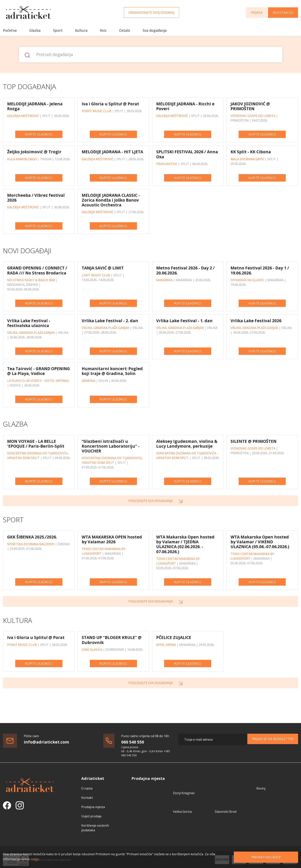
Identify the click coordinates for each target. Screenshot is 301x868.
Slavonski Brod (226, 812)
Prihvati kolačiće (266, 857)
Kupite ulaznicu (39, 134)
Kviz (103, 30)
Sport (58, 30)
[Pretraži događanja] (151, 55)
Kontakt (87, 798)
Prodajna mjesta (93, 807)
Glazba (35, 30)
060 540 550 (133, 742)
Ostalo (125, 30)
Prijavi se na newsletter (273, 739)
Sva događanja (155, 30)
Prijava (257, 13)
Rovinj (261, 788)
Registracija (283, 13)
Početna (10, 30)
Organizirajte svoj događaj (151, 13)
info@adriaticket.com (46, 742)
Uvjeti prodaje (91, 816)
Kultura (81, 30)
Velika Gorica (182, 812)
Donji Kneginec (184, 793)
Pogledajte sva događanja (151, 501)
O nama (87, 788)
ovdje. (35, 859)
